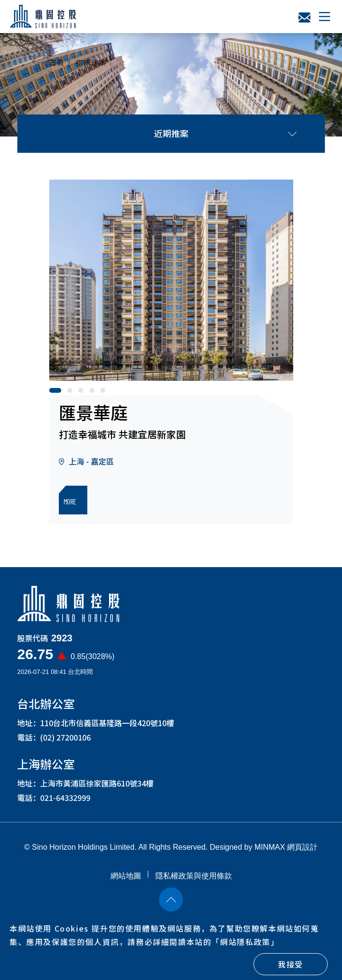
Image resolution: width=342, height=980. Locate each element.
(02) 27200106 (66, 741)
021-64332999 (65, 801)
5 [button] (105, 393)
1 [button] (54, 393)
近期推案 (225, 133)
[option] (171, 280)
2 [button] (72, 393)
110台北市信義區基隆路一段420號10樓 (107, 726)
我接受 (291, 964)
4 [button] (94, 393)
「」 (245, 942)
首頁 (57, 63)
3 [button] (83, 393)
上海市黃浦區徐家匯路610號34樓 (97, 786)
